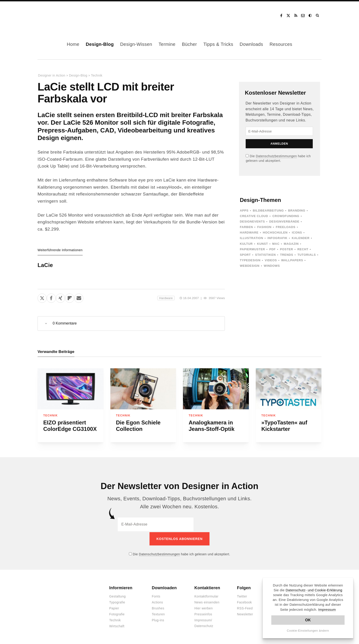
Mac (276, 244)
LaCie (45, 265)
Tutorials (307, 255)
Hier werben (204, 608)
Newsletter (245, 614)
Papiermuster (252, 249)
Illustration (251, 238)
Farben (246, 227)
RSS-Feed (245, 608)
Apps (244, 211)
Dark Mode (310, 16)
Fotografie (117, 614)
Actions (157, 602)
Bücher (189, 44)
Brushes (158, 608)
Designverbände (284, 222)
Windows (272, 266)
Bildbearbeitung (268, 211)
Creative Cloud (254, 216)
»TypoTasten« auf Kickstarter (284, 426)
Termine (167, 44)
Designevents (252, 222)
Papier (114, 608)
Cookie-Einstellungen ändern (308, 631)
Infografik (277, 238)
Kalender (301, 238)
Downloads (252, 44)
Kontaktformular (206, 596)
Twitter (242, 596)
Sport (245, 255)
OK (308, 620)
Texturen (158, 614)
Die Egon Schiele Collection (138, 426)
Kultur (246, 244)
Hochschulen (275, 233)
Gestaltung (117, 596)
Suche (318, 16)
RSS (296, 16)
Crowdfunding (286, 216)
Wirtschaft (117, 625)
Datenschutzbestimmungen (276, 156)
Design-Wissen (136, 44)
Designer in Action (61, 16)
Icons (297, 233)
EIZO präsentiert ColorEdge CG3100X (70, 426)
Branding (297, 211)
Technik (97, 75)
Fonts (156, 596)
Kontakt (303, 16)
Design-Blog (100, 44)
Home (73, 44)
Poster (287, 249)
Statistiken (265, 255)
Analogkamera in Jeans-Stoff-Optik (212, 426)
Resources (281, 44)
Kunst (262, 244)
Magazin (291, 244)
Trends (287, 255)
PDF (272, 249)
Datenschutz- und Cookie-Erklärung (314, 590)
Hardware (166, 298)
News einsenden (207, 602)
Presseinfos (203, 614)
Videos (271, 260)
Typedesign (250, 260)
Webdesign (250, 266)
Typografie (117, 602)
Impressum (327, 610)
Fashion (264, 227)
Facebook (281, 16)
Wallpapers (292, 260)
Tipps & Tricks (218, 44)
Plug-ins (158, 619)
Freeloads (286, 227)
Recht (303, 249)
